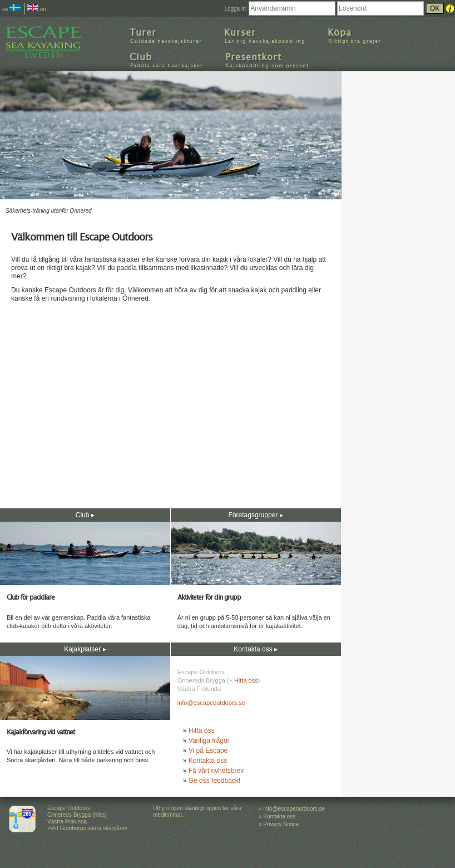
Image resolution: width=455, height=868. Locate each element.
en (37, 9)
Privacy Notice (281, 824)
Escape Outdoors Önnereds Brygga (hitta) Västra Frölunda (77, 815)
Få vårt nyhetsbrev (216, 771)
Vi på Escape (208, 751)
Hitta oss (246, 680)
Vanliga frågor (209, 741)
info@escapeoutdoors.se (211, 703)
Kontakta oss (208, 761)
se (11, 9)
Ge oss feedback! (214, 781)
